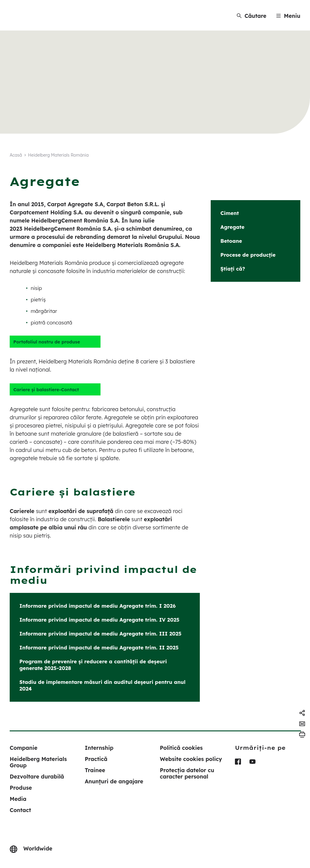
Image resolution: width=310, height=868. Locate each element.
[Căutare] (252, 16)
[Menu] (288, 16)
